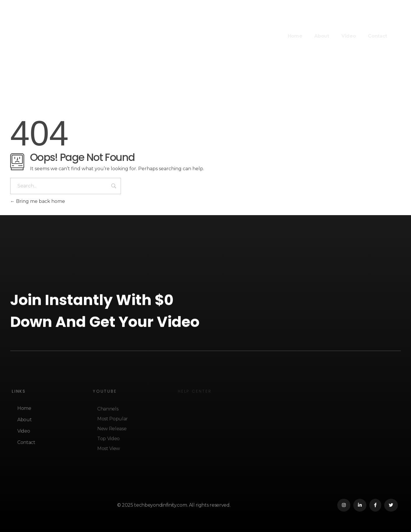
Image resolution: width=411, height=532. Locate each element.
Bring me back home (38, 201)
